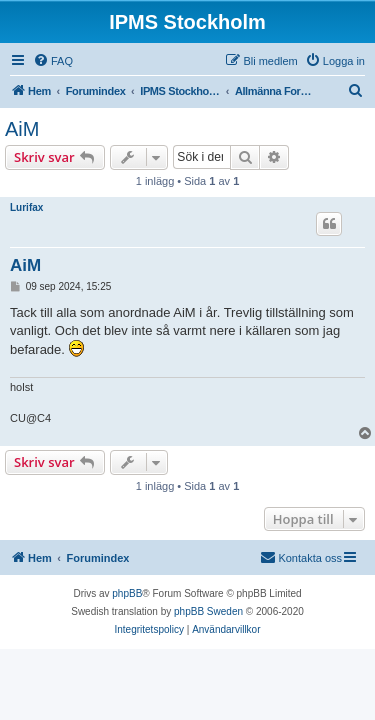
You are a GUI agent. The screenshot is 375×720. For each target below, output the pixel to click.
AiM (22, 129)
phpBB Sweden (208, 611)
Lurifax (26, 207)
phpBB (127, 593)
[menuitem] (53, 61)
